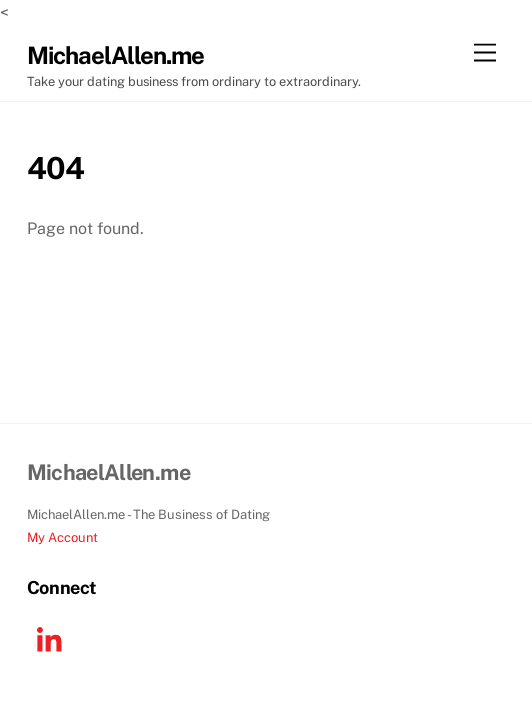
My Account (62, 537)
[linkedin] (54, 639)
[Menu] (485, 53)
